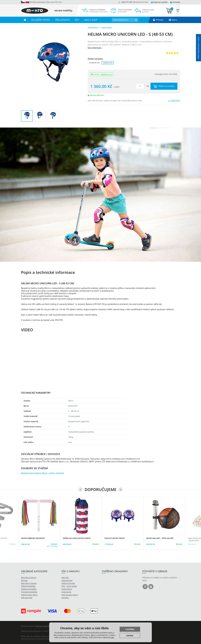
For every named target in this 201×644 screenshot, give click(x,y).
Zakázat (130, 635)
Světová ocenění (68, 583)
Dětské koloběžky (28, 586)
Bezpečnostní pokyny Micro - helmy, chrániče (42, 473)
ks (142, 86)
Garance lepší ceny (97, 95)
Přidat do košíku (164, 86)
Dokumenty (66, 592)
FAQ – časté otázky (69, 586)
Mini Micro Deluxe (29, 578)
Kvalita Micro (67, 589)
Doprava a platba (159, 2)
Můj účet (65, 578)
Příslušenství (93, 27)
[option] (100, 195)
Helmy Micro (107, 27)
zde (112, 637)
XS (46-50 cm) (94, 63)
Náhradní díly (27, 598)
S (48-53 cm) (108, 63)
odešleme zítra (106, 74)
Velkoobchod (67, 580)
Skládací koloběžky (29, 589)
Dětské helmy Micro (29, 595)
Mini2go (24, 580)
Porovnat (174, 101)
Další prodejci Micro (70, 595)
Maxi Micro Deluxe (29, 583)
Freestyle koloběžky (29, 592)
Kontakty (175, 2)
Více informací (95, 48)
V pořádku (130, 629)
